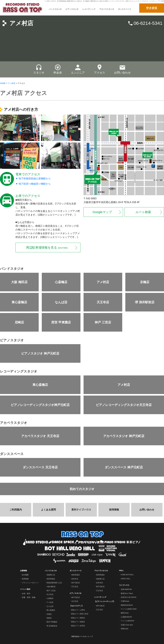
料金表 (58, 69)
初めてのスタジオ (82, 489)
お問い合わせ (122, 69)
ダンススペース (76, 571)
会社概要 (25, 575)
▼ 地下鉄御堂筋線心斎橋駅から (33, 178)
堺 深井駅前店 (145, 302)
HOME (3, 83)
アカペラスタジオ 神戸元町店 (124, 436)
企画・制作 (26, 593)
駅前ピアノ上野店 (78, 610)
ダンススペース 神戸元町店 (124, 467)
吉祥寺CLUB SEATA (129, 597)
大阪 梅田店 (19, 282)
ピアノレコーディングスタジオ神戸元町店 (40, 405)
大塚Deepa (125, 601)
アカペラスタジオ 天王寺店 (40, 436)
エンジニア (78, 69)
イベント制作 (25, 589)
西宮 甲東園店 (61, 322)
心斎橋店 (61, 282)
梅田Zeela (125, 613)
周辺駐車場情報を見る (47, 248)
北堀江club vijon (127, 625)
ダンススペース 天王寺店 (40, 467)
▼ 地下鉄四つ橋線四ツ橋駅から (33, 184)
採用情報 (114, 510)
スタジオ (39, 69)
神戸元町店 (76, 583)
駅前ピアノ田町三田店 (80, 614)
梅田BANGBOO (127, 605)
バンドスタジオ (51, 571)
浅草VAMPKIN (126, 589)
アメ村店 (21, 23)
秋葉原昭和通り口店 (54, 583)
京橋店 (145, 282)
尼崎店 (19, 322)
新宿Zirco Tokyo (127, 593)
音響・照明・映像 (29, 597)
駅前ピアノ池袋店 (78, 622)
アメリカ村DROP (128, 621)
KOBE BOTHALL (127, 575)
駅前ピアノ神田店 (78, 618)
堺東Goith (125, 629)
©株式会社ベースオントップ (82, 636)
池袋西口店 (51, 575)
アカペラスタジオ (101, 571)
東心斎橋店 (19, 302)
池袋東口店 (100, 579)
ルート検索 (143, 212)
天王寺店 (103, 302)
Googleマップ (102, 212)
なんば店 (61, 302)
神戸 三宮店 (103, 322)
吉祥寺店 (75, 579)
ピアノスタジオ (76, 593)
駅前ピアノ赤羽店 (78, 626)
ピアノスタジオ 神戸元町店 (40, 353)
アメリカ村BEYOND (129, 609)
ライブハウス (124, 585)
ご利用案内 (16, 510)
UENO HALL (126, 579)
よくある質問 (48, 510)
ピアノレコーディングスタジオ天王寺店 (124, 405)
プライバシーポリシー (30, 583)
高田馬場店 (51, 579)
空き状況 (152, 8)
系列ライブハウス (81, 510)
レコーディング (100, 597)
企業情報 (24, 571)
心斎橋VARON (126, 617)
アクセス (99, 69)
